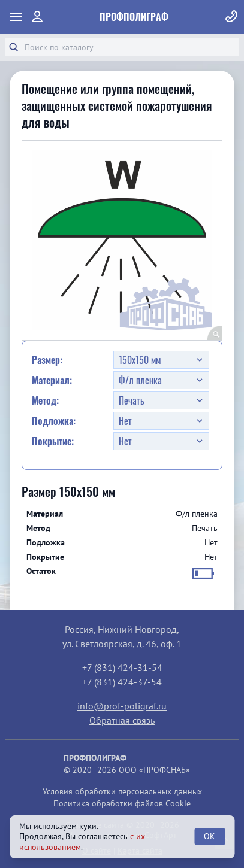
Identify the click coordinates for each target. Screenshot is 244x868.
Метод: (45, 400)
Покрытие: (53, 441)
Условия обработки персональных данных (122, 791)
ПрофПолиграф (134, 17)
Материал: (52, 380)
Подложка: (54, 421)
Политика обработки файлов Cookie (122, 803)
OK (210, 836)
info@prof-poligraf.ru (122, 706)
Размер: (47, 360)
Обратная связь (122, 720)
